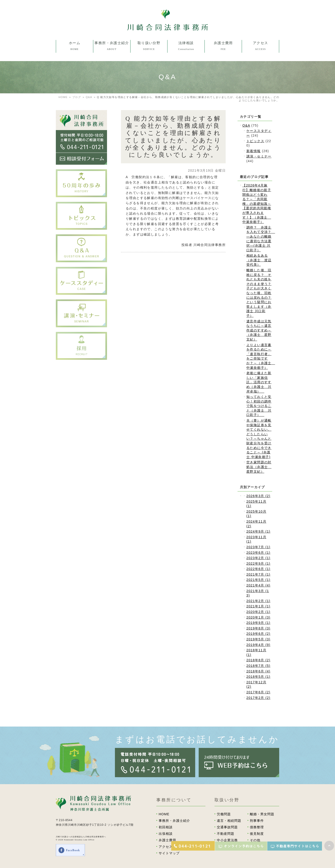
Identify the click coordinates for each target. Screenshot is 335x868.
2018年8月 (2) (258, 660)
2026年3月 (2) (258, 496)
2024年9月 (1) (258, 531)
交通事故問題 (227, 827)
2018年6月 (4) (258, 671)
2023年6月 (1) (258, 553)
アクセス (166, 847)
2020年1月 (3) (258, 617)
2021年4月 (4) (258, 585)
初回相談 (166, 827)
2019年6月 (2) (258, 634)
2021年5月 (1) (258, 580)
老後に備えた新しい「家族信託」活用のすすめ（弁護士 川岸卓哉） (259, 382)
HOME (63, 97)
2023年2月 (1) (258, 558)
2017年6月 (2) (258, 692)
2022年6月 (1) (258, 569)
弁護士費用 (167, 840)
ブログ (77, 97)
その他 (255, 840)
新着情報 (254, 151)
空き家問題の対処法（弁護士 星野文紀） (259, 467)
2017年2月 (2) (258, 698)
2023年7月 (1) (258, 547)
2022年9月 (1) (258, 563)
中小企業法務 (227, 840)
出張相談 (166, 834)
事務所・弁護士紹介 (174, 821)
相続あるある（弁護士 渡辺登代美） (259, 260)
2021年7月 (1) (258, 574)
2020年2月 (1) (258, 612)
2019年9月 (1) (258, 623)
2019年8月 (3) (258, 628)
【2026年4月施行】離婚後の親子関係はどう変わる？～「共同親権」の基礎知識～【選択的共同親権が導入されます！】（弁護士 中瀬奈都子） (257, 204)
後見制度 (257, 834)
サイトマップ (169, 853)
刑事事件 (257, 821)
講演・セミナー (259, 156)
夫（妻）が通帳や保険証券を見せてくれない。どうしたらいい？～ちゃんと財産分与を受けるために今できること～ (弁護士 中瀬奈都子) (259, 439)
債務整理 (257, 827)
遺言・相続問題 (229, 821)
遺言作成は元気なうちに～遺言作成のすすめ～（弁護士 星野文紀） (259, 330)
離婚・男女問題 (262, 814)
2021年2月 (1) (258, 601)
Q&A (89, 97)
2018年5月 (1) (258, 677)
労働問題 (224, 814)
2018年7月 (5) (258, 666)
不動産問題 (226, 834)
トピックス (255, 141)
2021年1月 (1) (258, 606)
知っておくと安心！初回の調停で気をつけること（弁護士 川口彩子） (259, 406)
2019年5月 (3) (258, 639)
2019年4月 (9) (258, 645)
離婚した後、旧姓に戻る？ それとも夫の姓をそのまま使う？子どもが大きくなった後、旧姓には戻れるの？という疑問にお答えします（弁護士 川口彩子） (259, 293)
